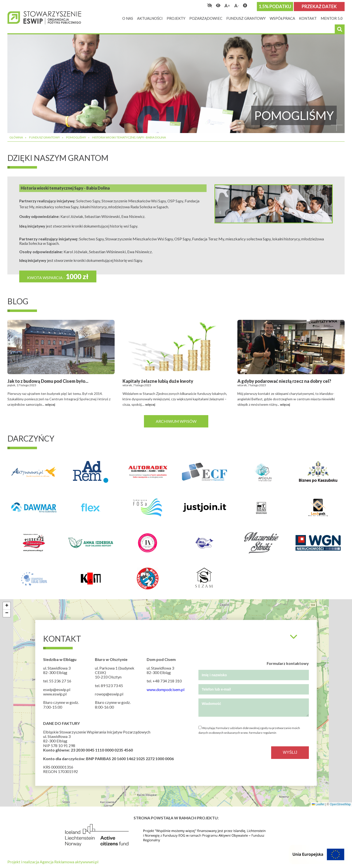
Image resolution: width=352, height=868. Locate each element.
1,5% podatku (275, 6)
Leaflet (318, 804)
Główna (16, 137)
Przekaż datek (319, 6)
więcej (50, 404)
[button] (7, 606)
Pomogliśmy (76, 137)
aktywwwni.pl (87, 862)
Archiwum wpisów (176, 421)
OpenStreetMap (340, 804)
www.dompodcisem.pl (166, 689)
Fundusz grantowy (44, 137)
